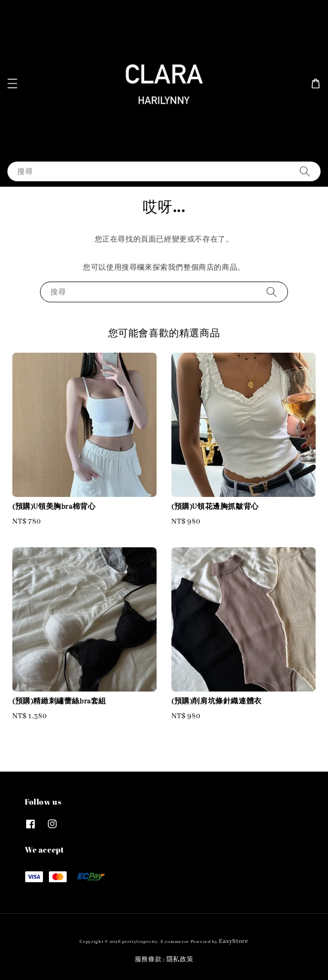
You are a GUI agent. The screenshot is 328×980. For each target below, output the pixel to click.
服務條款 (148, 960)
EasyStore (233, 941)
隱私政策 (180, 960)
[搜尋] (305, 171)
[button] (12, 83)
